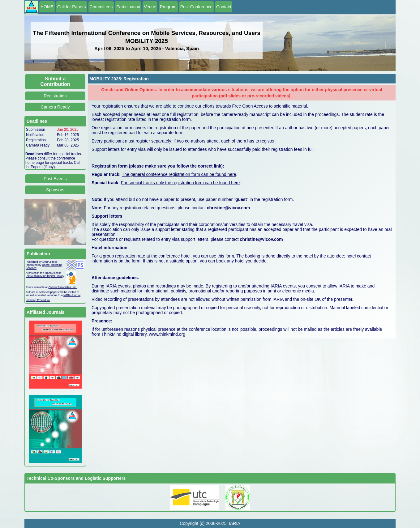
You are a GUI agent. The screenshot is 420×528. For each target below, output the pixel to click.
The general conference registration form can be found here (179, 174)
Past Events (55, 179)
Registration (55, 96)
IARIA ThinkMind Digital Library (45, 276)
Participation (128, 7)
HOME (47, 7)
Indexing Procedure (38, 300)
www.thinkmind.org (167, 334)
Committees (101, 7)
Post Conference (196, 7)
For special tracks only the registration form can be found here (180, 183)
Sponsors (55, 190)
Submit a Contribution (55, 81)
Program (168, 7)
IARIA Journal (72, 295)
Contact (224, 7)
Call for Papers (72, 7)
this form (226, 256)
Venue (150, 7)
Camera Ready (55, 107)
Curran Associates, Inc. (63, 287)
